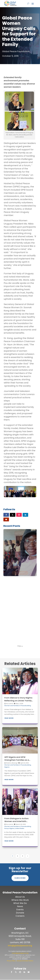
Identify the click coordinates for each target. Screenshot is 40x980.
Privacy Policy (11, 961)
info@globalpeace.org (20, 946)
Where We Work (20, 900)
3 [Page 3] (23, 856)
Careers (20, 916)
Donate (20, 913)
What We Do (20, 903)
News (20, 906)
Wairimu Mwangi (11, 763)
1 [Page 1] (12, 856)
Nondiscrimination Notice (25, 961)
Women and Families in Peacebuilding (18, 706)
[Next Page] (28, 856)
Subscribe (20, 878)
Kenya (7, 828)
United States (20, 828)
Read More (9, 718)
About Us (20, 897)
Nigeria (7, 767)
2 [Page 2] (17, 856)
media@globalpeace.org (20, 953)
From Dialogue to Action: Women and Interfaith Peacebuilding (17, 821)
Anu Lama (9, 704)
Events (20, 910)
